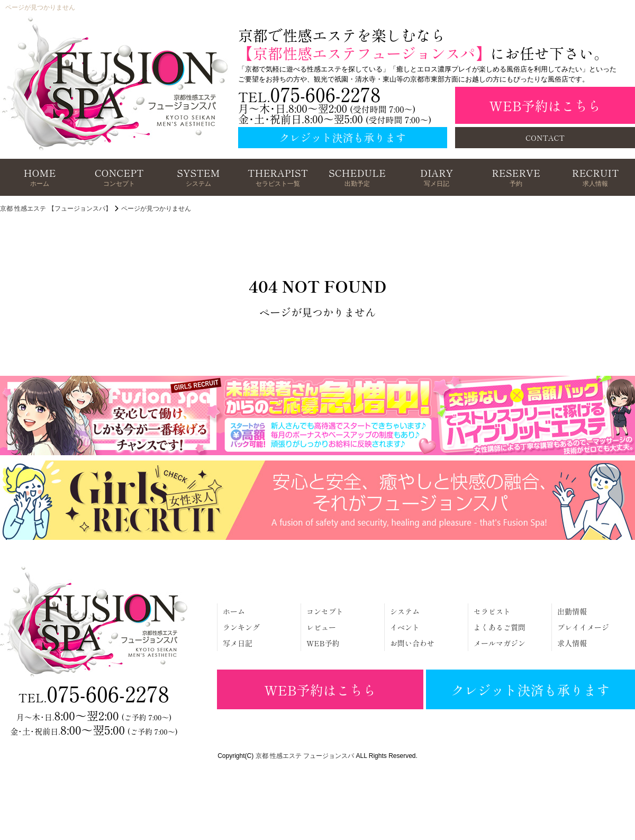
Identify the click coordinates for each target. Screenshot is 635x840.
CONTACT (545, 138)
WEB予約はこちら (545, 105)
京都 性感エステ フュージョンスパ (305, 756)
